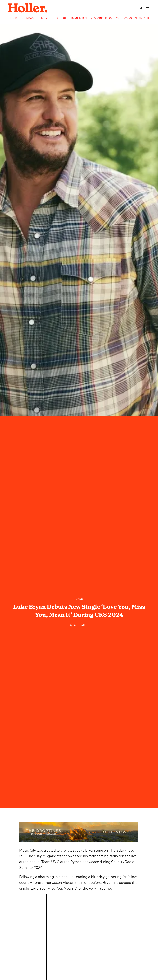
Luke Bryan (86, 850)
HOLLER (14, 18)
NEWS (30, 18)
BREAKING (48, 18)
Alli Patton (81, 625)
